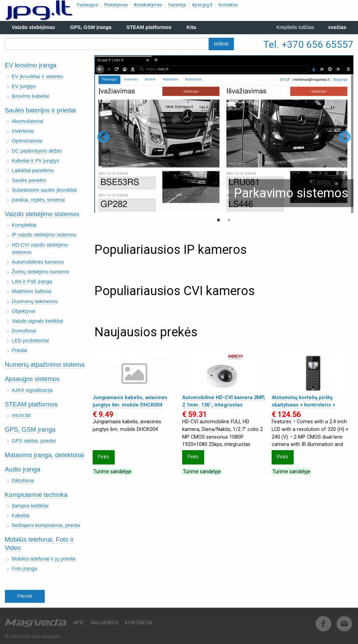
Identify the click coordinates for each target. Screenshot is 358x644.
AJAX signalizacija (33, 390)
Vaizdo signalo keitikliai (38, 321)
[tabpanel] (224, 134)
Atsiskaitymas (148, 5)
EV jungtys (24, 86)
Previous (103, 138)
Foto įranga (25, 569)
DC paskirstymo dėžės (37, 151)
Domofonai (24, 331)
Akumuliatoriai (28, 121)
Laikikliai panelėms (33, 170)
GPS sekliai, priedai (34, 441)
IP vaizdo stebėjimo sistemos (44, 235)
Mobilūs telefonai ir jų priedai (44, 559)
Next (345, 138)
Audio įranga (23, 469)
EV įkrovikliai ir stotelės (38, 76)
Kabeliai (21, 515)
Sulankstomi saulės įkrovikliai (44, 190)
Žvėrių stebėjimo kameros (41, 272)
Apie (79, 623)
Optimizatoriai (27, 141)
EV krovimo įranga (31, 65)
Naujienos (105, 623)
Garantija (177, 5)
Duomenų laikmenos (35, 301)
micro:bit (21, 415)
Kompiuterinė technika (36, 495)
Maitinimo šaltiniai (32, 291)
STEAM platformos (31, 404)
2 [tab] (229, 220)
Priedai (20, 350)
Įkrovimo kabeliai (31, 96)
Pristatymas (116, 5)
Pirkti (103, 457)
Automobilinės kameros (38, 262)
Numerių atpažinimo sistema (45, 365)
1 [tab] (219, 220)
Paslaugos (88, 5)
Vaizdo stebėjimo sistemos (42, 214)
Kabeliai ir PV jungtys (36, 161)
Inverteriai (23, 131)
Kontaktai (228, 5)
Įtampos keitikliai (30, 506)
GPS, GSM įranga (30, 430)
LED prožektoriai (30, 341)
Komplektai (24, 225)
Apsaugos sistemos (32, 379)
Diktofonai (23, 481)
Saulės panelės (29, 180)
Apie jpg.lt (202, 5)
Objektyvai (24, 311)
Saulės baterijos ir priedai (41, 110)
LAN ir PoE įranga (32, 281)
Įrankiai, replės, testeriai (38, 200)
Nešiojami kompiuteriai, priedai (46, 525)
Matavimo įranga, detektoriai (45, 455)
